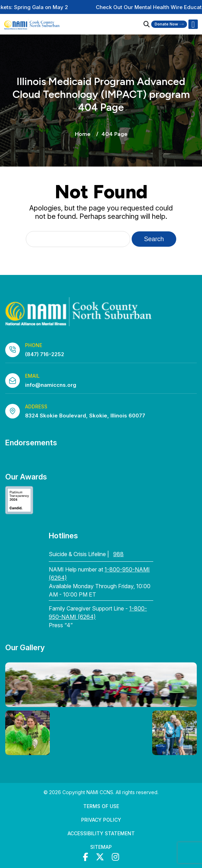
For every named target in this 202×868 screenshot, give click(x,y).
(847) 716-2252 (45, 354)
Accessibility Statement (101, 833)
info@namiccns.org (51, 385)
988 (118, 554)
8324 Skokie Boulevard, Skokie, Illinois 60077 (85, 416)
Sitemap (101, 847)
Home (83, 134)
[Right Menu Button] (193, 24)
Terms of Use (101, 806)
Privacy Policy (101, 820)
